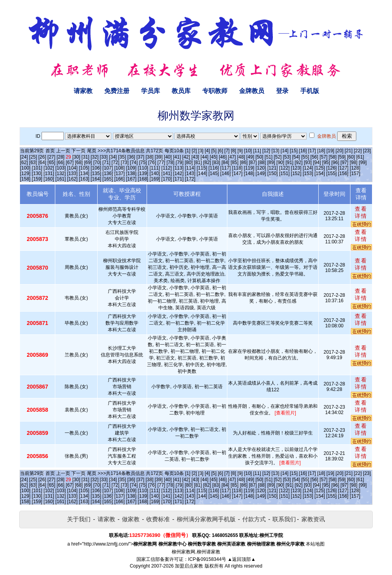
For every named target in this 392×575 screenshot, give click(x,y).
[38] (149, 157)
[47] (232, 157)
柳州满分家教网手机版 (206, 519)
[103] (61, 168)
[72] (116, 162)
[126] (331, 168)
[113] (179, 168)
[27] (51, 157)
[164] (96, 179)
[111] (155, 168)
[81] (198, 162)
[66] (60, 162)
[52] (278, 157)
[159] (37, 179)
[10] (248, 151)
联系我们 (284, 519)
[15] (294, 151)
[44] (205, 157)
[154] (320, 173)
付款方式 (254, 519)
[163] (84, 179)
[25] (33, 157)
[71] (106, 162)
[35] (122, 157)
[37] (140, 157)
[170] (167, 179)
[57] (323, 157)
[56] (314, 157)
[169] (155, 179)
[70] (97, 162)
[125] (320, 168)
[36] (131, 157)
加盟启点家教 (189, 566)
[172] (190, 179)
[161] (61, 179)
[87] (253, 162)
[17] (312, 151)
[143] (190, 173)
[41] (177, 157)
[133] (72, 173)
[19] (330, 151)
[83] (216, 162)
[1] (188, 151)
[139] (143, 173)
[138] (131, 173)
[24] (24, 157)
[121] (273, 168)
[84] (225, 162)
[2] (194, 151)
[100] (25, 168)
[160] (49, 179)
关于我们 (79, 519)
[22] (358, 151)
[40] (168, 157)
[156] (343, 173)
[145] (214, 173)
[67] (70, 162)
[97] (345, 162)
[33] (104, 157)
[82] (207, 162)
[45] (214, 157)
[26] (42, 157)
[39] (159, 157)
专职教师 (215, 91)
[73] (125, 162)
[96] (335, 162)
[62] (24, 162)
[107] (108, 168)
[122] (284, 168)
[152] (296, 173)
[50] (260, 157)
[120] (261, 168)
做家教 (131, 519)
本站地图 (315, 544)
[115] (202, 168)
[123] (296, 168)
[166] (119, 179)
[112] (167, 168)
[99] (363, 162)
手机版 (310, 91)
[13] (275, 151)
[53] (287, 157)
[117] (226, 168)
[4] (207, 151)
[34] (113, 157)
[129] (25, 173)
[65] (51, 162)
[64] (42, 162)
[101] (37, 168)
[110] (143, 168)
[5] (214, 151)
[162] (72, 179)
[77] (161, 162)
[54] (296, 157)
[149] (261, 173)
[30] (76, 157)
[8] (233, 151)
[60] (351, 157)
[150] (273, 173)
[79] (180, 162)
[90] (280, 162)
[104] (72, 168)
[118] (237, 168)
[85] (234, 162)
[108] (119, 168)
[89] (271, 162)
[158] (25, 179)
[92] (299, 162)
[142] (179, 173)
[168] (143, 179)
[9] (240, 151)
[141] (167, 173)
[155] (331, 173)
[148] (249, 173)
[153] (308, 173)
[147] (237, 173)
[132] (61, 173)
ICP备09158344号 (207, 559)
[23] (367, 151)
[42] (186, 157)
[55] (305, 157)
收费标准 (158, 519)
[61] (360, 157)
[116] (214, 168)
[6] (220, 151)
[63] (33, 162)
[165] (108, 179)
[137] (119, 173)
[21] (348, 151)
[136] (108, 173)
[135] (96, 173)
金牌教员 (252, 91)
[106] (96, 168)
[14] (285, 151)
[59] (342, 157)
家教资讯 (313, 519)
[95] (326, 162)
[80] (189, 162)
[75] (143, 162)
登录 (282, 91)
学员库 (151, 91)
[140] (155, 173)
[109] (131, 168)
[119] (249, 168)
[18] (321, 151)
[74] (134, 162)
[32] (94, 157)
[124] (308, 168)
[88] (262, 162)
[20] (339, 151)
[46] (223, 157)
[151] (284, 173)
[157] (355, 173)
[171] (179, 179)
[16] (303, 151)
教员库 (181, 91)
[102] (49, 168)
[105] (84, 168)
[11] (257, 151)
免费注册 (117, 91)
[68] (79, 162)
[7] (227, 151)
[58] (333, 157)
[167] (131, 179)
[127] (343, 168)
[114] (190, 168)
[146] (226, 173)
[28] (60, 157)
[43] (195, 157)
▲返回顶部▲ (241, 559)
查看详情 (361, 212)
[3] (201, 151)
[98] (354, 162)
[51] (269, 157)
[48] (241, 157)
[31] (85, 157)
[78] (171, 162)
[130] (37, 173)
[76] (152, 162)
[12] (266, 151)
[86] (244, 162)
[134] (84, 173)
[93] (308, 162)
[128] (355, 168)
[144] (202, 173)
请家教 (83, 91)
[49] (250, 157)
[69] (88, 162)
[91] (289, 162)
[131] (49, 173)
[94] (317, 162)
